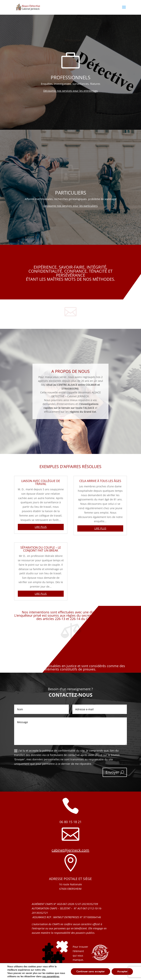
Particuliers (71, 193)
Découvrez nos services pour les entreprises (70, 91)
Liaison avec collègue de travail (41, 482)
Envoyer (112, 772)
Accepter (122, 971)
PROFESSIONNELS (70, 77)
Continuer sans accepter (91, 971)
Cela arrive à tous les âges (100, 481)
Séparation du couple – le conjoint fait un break (41, 549)
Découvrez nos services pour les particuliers (70, 206)
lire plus (41, 527)
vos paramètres (51, 977)
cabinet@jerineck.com (70, 850)
